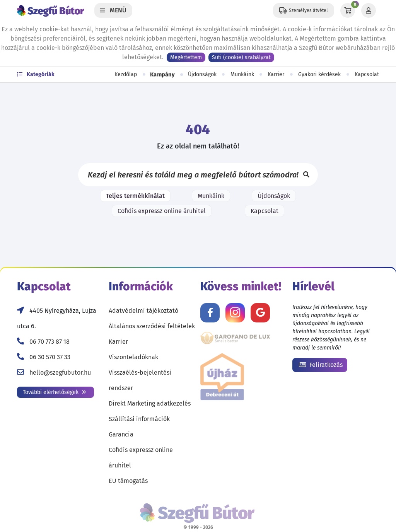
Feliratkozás (321, 365)
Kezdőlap (126, 74)
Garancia (121, 434)
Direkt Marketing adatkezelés (150, 403)
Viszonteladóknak (133, 357)
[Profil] (369, 10)
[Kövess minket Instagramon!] (235, 313)
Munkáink (242, 74)
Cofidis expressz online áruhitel (162, 211)
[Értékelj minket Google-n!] (260, 313)
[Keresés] (306, 175)
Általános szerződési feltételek (152, 326)
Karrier (276, 74)
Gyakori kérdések (319, 74)
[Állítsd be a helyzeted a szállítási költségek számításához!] (304, 10)
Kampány (162, 75)
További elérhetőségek (55, 392)
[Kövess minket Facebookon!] (210, 313)
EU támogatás (128, 481)
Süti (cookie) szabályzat (241, 57)
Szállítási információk (139, 419)
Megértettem (186, 57)
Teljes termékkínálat (135, 196)
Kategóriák (36, 74)
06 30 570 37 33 (50, 357)
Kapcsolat (367, 74)
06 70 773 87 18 (49, 342)
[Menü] (113, 10)
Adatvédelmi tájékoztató (143, 311)
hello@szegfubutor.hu (60, 373)
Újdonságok (202, 74)
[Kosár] (348, 10)
